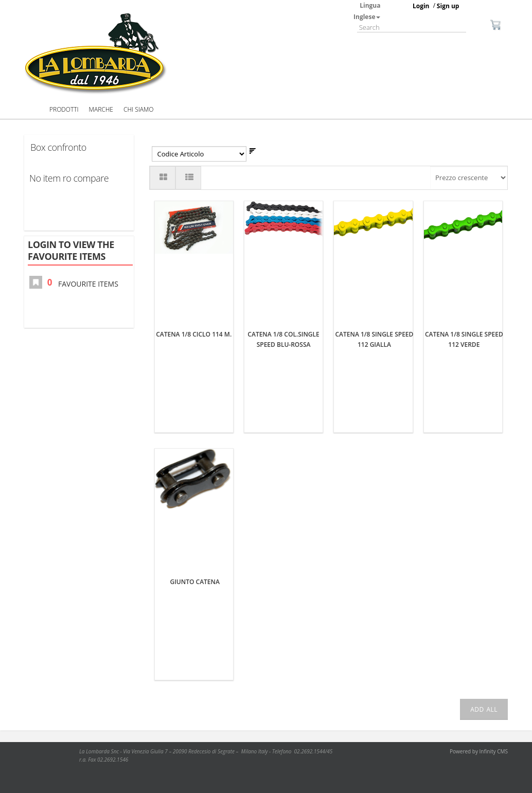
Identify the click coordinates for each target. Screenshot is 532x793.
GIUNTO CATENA (195, 582)
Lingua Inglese (367, 11)
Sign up (448, 6)
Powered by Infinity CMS (479, 751)
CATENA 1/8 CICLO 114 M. (194, 334)
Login (421, 6)
